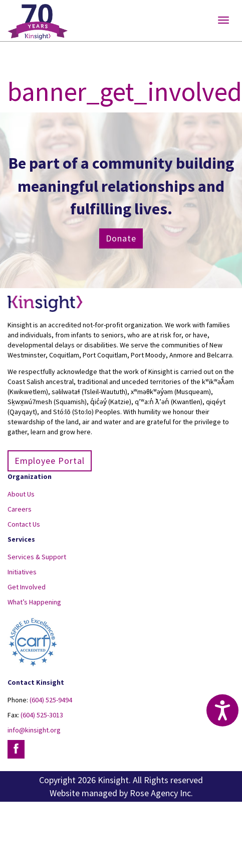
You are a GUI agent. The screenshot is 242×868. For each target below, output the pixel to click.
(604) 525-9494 (51, 700)
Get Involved (27, 587)
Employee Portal (50, 461)
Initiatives (22, 572)
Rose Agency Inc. (161, 793)
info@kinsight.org (34, 730)
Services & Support (37, 557)
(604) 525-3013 (42, 715)
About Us (21, 494)
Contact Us (24, 524)
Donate (121, 238)
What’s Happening (34, 602)
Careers (20, 509)
